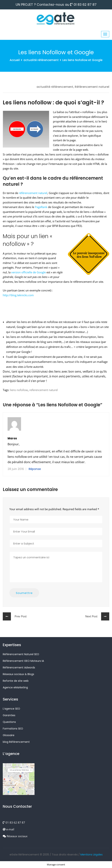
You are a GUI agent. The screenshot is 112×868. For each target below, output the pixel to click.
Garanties (9, 715)
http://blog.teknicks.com (18, 295)
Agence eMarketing (15, 687)
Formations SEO (13, 729)
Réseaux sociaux (15, 836)
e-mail (8, 829)
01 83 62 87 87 (83, 5)
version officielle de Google (29, 272)
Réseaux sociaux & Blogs (18, 674)
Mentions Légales (92, 855)
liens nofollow (19, 390)
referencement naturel (44, 390)
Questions (9, 722)
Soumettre (24, 593)
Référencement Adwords (19, 668)
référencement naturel (33, 193)
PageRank (41, 207)
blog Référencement (16, 742)
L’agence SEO (11, 709)
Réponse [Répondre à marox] (35, 469)
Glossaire (9, 735)
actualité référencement (41, 60)
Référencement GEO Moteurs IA (23, 661)
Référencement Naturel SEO (21, 654)
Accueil (15, 60)
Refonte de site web (16, 681)
